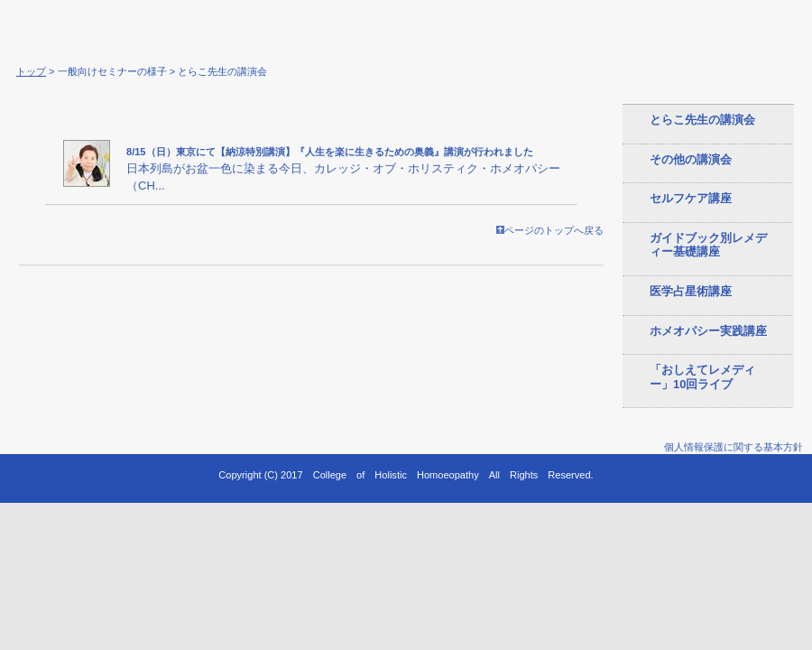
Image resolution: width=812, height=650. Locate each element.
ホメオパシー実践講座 (708, 331)
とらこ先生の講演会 (702, 120)
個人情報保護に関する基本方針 (734, 447)
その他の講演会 (691, 159)
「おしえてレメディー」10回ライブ (702, 377)
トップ (31, 71)
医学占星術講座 (691, 291)
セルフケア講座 (691, 198)
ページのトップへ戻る (550, 230)
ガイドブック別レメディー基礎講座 (708, 245)
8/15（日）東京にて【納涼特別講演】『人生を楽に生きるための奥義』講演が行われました (330, 152)
